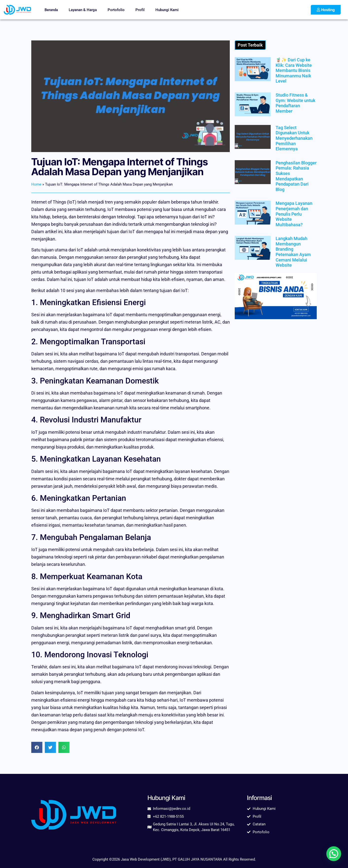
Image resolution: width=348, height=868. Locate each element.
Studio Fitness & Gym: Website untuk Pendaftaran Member (295, 103)
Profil (140, 10)
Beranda (51, 10)
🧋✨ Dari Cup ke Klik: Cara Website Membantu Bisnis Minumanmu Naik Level (294, 70)
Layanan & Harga (83, 10)
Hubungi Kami (167, 10)
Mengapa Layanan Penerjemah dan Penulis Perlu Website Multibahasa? (294, 214)
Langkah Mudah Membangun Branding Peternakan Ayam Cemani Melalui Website (293, 252)
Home (36, 184)
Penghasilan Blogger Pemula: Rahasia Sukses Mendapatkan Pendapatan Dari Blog (296, 176)
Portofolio (116, 10)
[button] (37, 747)
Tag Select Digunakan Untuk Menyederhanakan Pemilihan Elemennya (294, 138)
